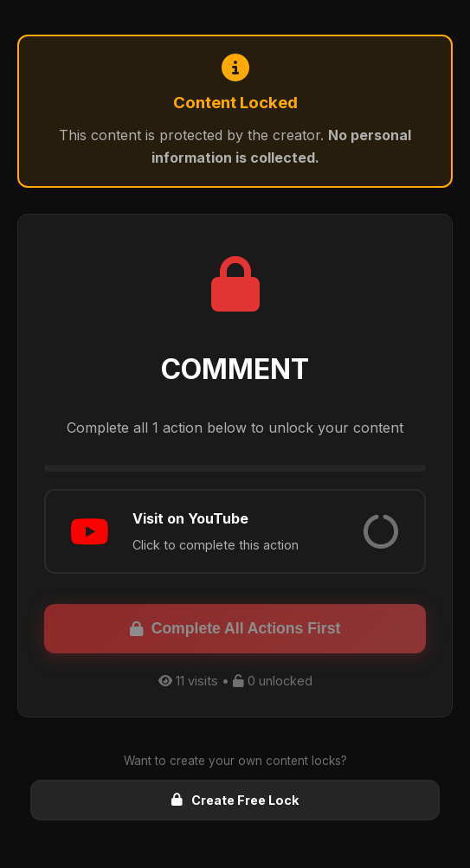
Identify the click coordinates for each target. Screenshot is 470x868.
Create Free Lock (235, 800)
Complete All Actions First (235, 628)
